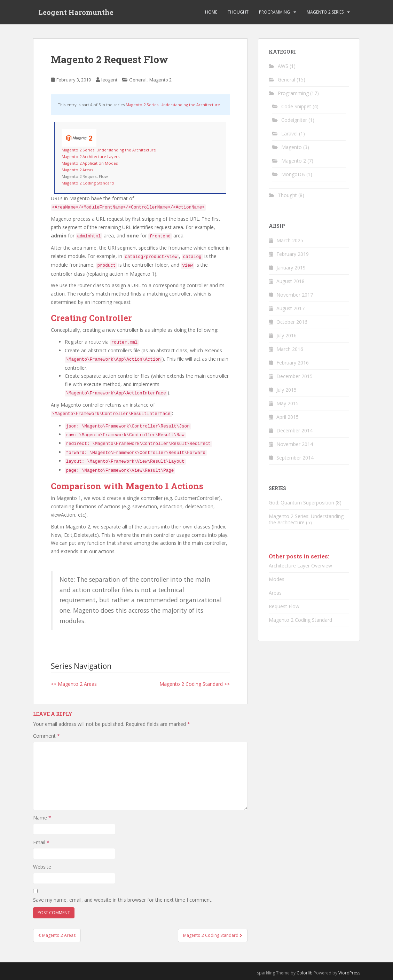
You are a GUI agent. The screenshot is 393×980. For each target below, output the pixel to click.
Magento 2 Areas (77, 170)
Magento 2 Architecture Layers (91, 156)
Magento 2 (160, 80)
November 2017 (295, 295)
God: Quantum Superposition (301, 503)
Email (41, 842)
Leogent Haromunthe (76, 12)
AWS (283, 66)
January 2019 (291, 268)
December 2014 (294, 430)
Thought (238, 12)
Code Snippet (296, 106)
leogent (109, 80)
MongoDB (293, 174)
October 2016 (292, 322)
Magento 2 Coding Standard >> (195, 684)
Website (42, 867)
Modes (277, 579)
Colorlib (305, 973)
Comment (46, 736)
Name (42, 818)
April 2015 (288, 417)
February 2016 (293, 363)
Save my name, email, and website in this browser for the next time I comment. (123, 900)
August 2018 (290, 281)
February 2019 (293, 254)
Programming (274, 12)
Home (211, 12)
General (138, 80)
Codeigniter (294, 120)
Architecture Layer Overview (300, 566)
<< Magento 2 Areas (74, 684)
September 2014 (295, 458)
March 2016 (290, 349)
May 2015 (288, 403)
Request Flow (284, 606)
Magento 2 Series (325, 12)
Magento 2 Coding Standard (88, 183)
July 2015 (286, 390)
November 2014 (295, 444)
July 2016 (286, 335)
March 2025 (290, 240)
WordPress (349, 973)
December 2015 (294, 376)
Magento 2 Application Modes (90, 163)
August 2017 (290, 308)
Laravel (289, 134)
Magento (292, 147)
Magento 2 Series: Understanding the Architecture (173, 105)
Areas (275, 593)
